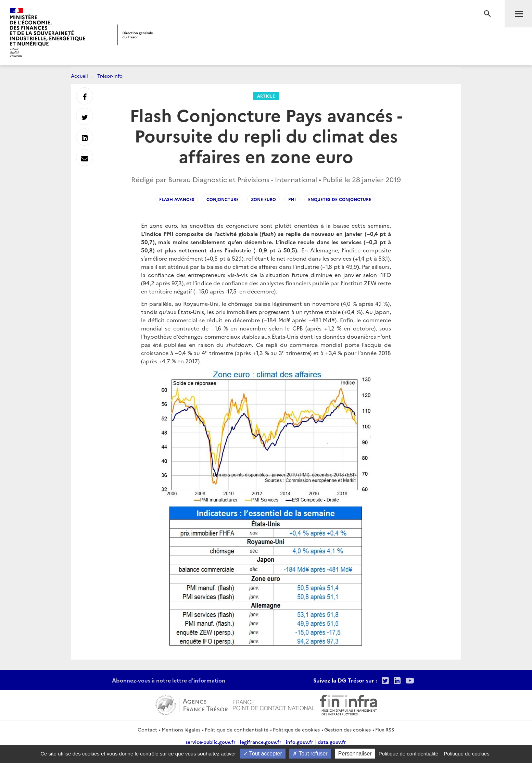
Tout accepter (263, 754)
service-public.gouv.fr (211, 742)
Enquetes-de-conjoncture (340, 199)
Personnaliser (355, 754)
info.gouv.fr (300, 742)
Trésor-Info (110, 76)
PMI (292, 199)
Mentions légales (181, 729)
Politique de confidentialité (237, 729)
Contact (147, 729)
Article (266, 96)
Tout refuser (310, 754)
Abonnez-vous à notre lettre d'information (169, 680)
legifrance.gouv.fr (261, 742)
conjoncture (223, 199)
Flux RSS (385, 729)
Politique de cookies (296, 729)
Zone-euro (263, 199)
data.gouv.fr (332, 742)
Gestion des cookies (347, 729)
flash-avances (177, 199)
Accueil (79, 76)
